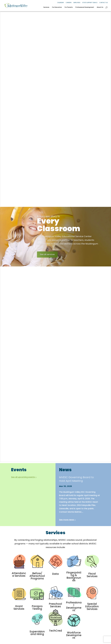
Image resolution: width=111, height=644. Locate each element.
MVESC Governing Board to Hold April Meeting (76, 479)
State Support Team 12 (90, 3)
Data (55, 574)
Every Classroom (68, 228)
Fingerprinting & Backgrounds (74, 576)
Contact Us (104, 3)
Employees (77, 3)
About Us (100, 7)
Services (46, 7)
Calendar (60, 3)
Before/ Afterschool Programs (37, 576)
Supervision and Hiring (37, 633)
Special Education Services (92, 606)
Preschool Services (55, 605)
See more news (67, 520)
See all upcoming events (23, 477)
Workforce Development (74, 635)
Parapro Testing (37, 607)
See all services (47, 258)
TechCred (55, 631)
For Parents (69, 7)
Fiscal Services (92, 575)
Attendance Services (19, 574)
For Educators (57, 7)
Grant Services (19, 607)
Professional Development (85, 7)
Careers (69, 3)
